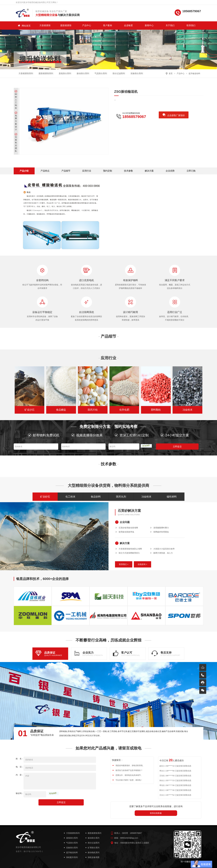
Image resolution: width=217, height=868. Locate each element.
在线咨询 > (142, 564)
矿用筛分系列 (92, 848)
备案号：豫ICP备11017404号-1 (29, 851)
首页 (171, 73)
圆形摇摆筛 (66, 25)
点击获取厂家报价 (174, 115)
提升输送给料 (194, 73)
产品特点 (45, 171)
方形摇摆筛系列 (26, 73)
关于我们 (170, 25)
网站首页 (24, 26)
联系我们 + (124, 564)
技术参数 (128, 171)
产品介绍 (24, 171)
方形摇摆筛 (45, 25)
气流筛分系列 (101, 73)
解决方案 (149, 171)
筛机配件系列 (71, 857)
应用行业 (87, 171)
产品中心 (87, 25)
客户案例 (108, 25)
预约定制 (108, 171)
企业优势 (170, 171)
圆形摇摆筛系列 (46, 73)
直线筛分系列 (65, 73)
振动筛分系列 (83, 73)
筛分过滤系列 (119, 73)
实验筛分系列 (137, 73)
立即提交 (177, 447)
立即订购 (191, 171)
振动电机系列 (92, 853)
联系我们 (191, 25)
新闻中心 (149, 25)
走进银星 (128, 25)
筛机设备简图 (92, 857)
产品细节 (66, 171)
